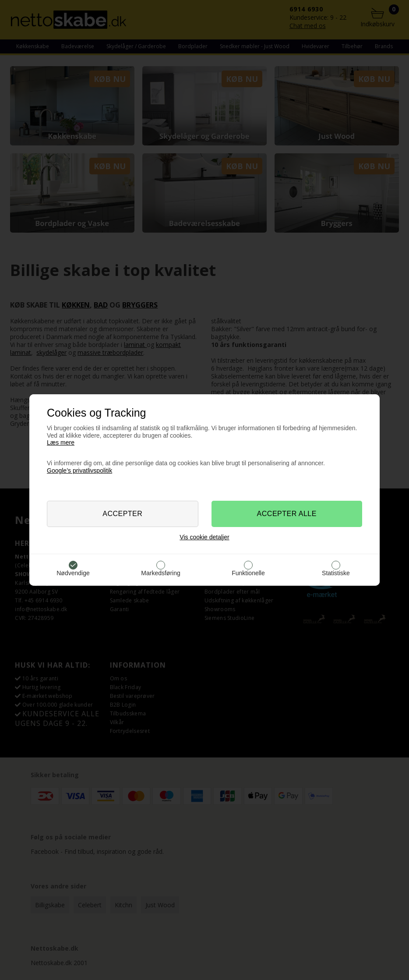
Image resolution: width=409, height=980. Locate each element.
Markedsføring (160, 573)
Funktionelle (248, 573)
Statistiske (336, 573)
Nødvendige (73, 573)
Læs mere (61, 442)
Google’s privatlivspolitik (79, 471)
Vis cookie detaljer (204, 537)
